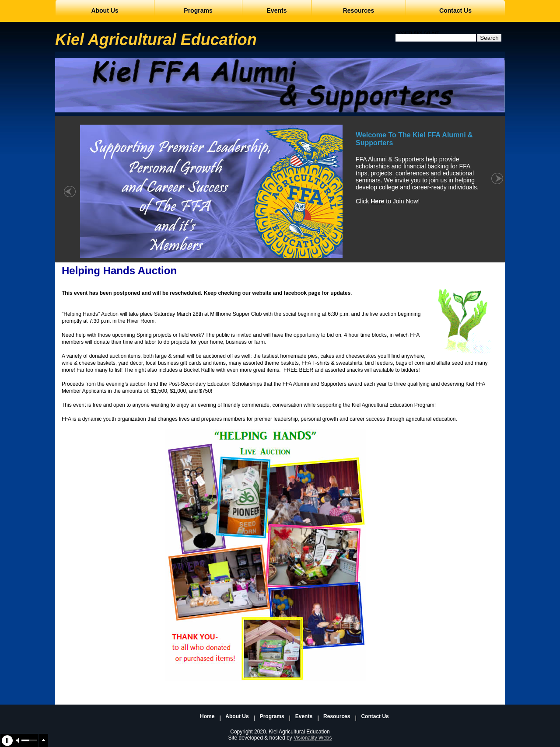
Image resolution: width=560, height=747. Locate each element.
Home (207, 717)
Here (377, 201)
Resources (337, 717)
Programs (272, 717)
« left (70, 196)
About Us (237, 717)
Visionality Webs (313, 738)
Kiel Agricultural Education (156, 40)
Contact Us (375, 717)
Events (304, 717)
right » (497, 196)
